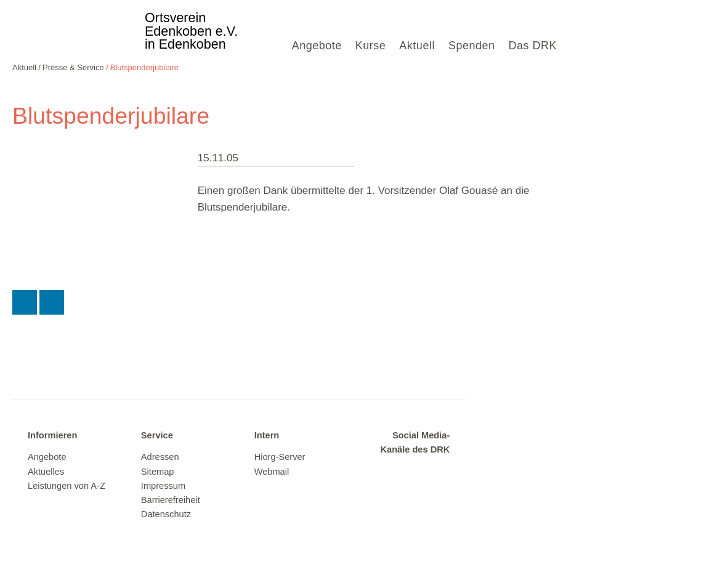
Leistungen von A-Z (67, 486)
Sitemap (158, 472)
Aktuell (417, 46)
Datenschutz (166, 514)
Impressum (163, 486)
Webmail (272, 472)
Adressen (160, 457)
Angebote (317, 46)
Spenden (472, 46)
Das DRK (532, 46)
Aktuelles (46, 472)
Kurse (371, 46)
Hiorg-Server (280, 457)
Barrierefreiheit (171, 500)
